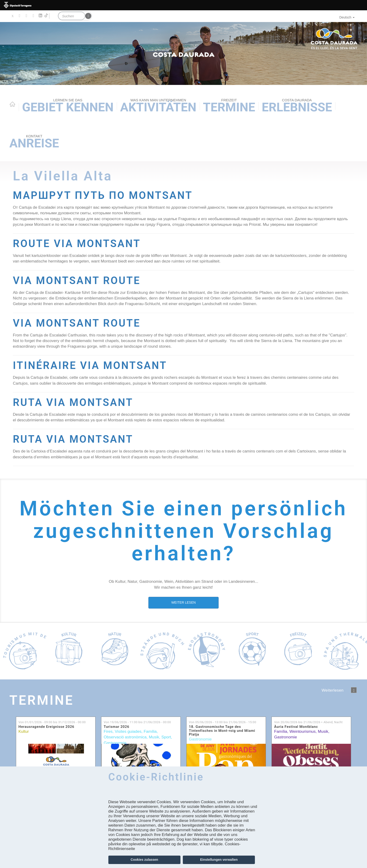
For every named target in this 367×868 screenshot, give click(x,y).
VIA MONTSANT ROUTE (77, 281)
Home (12, 104)
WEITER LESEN (183, 602)
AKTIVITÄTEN (158, 106)
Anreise (34, 142)
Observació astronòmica (125, 737)
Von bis (52, 722)
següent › (354, 690)
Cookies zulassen (144, 860)
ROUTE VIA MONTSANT (77, 244)
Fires (108, 731)
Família (150, 731)
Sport (166, 737)
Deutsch (347, 17)
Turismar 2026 (116, 727)
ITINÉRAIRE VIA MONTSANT (90, 366)
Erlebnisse (297, 106)
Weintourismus (302, 731)
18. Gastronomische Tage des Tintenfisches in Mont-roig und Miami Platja (222, 731)
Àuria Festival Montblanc (296, 727)
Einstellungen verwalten (219, 860)
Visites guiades (128, 731)
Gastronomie (115, 743)
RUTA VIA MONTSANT (73, 403)
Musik (154, 737)
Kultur (24, 731)
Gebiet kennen (68, 106)
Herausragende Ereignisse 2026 (46, 727)
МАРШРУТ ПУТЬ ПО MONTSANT (103, 195)
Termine (229, 106)
